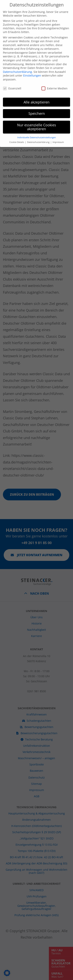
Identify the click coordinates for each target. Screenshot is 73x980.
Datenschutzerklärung (17, 55)
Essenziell (12, 72)
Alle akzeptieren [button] (36, 86)
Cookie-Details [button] (17, 126)
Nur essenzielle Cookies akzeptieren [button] (37, 111)
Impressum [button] (58, 126)
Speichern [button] (37, 97)
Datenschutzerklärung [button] (39, 126)
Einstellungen (32, 59)
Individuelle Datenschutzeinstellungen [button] (37, 121)
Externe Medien (55, 72)
